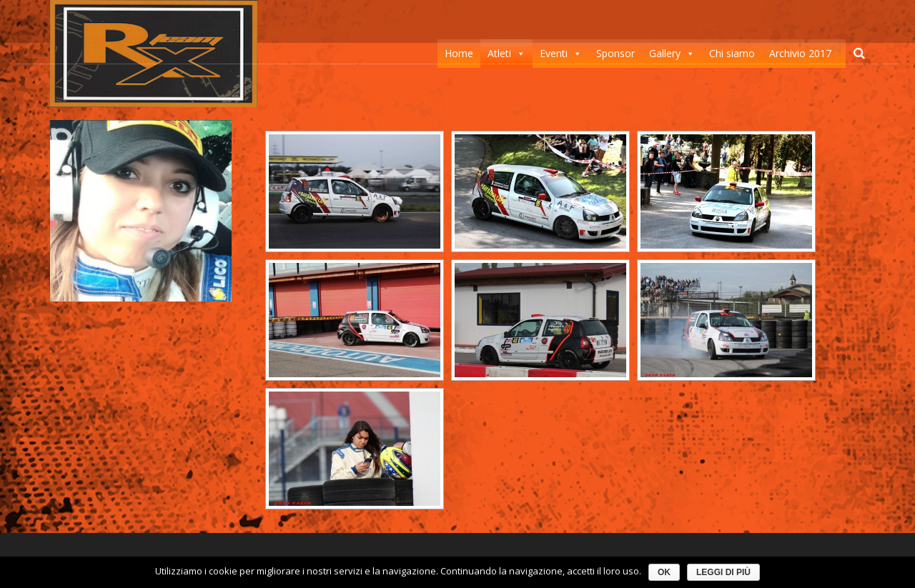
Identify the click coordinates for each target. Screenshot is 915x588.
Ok (664, 572)
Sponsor (615, 53)
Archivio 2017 (800, 53)
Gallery (665, 53)
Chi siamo (732, 53)
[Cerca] (859, 53)
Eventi (554, 53)
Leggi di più (723, 572)
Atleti (499, 53)
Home (459, 53)
